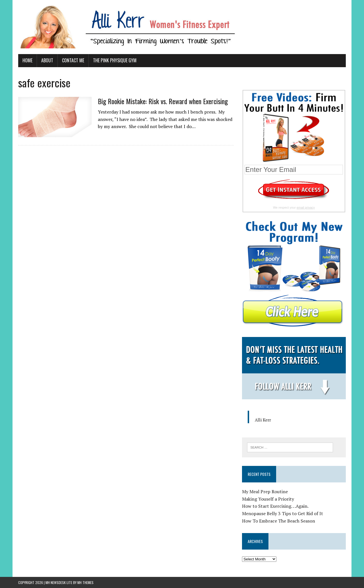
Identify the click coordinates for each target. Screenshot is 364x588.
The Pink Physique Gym (115, 60)
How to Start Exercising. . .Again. (275, 506)
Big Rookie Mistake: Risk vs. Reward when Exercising (163, 101)
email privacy (306, 207)
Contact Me (73, 60)
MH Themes (85, 582)
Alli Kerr (263, 420)
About (47, 60)
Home (27, 60)
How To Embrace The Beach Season (279, 521)
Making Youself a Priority (268, 499)
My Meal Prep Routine (265, 492)
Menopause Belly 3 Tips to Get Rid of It (283, 513)
